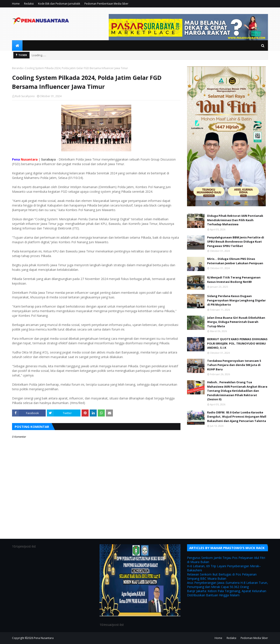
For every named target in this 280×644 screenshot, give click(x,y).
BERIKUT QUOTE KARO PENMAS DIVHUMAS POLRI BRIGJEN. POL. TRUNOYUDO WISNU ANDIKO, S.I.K (237, 343)
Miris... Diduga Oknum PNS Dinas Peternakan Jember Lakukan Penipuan (235, 261)
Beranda (17, 68)
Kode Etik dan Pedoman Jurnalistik (59, 4)
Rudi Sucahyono (25, 96)
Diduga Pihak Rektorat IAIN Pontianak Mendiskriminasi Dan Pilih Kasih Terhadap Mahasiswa (235, 220)
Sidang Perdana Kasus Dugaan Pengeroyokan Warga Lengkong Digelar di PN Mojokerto (236, 300)
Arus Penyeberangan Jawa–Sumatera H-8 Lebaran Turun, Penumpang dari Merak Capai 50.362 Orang (227, 585)
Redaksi (29, 4)
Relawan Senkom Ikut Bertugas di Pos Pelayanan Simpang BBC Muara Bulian (222, 576)
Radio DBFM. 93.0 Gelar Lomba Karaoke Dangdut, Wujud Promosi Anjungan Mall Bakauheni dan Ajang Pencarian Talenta (237, 417)
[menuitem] (17, 45)
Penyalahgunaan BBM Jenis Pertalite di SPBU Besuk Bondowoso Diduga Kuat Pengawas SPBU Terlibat (236, 242)
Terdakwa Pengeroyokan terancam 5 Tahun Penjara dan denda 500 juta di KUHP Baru (234, 365)
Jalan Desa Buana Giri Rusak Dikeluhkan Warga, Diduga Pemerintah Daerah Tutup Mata (236, 322)
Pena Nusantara (44, 638)
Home (16, 4)
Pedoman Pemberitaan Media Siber (106, 4)
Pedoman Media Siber (254, 638)
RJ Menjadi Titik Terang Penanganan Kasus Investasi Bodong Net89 (234, 280)
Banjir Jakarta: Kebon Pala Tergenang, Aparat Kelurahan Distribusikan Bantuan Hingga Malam (227, 593)
